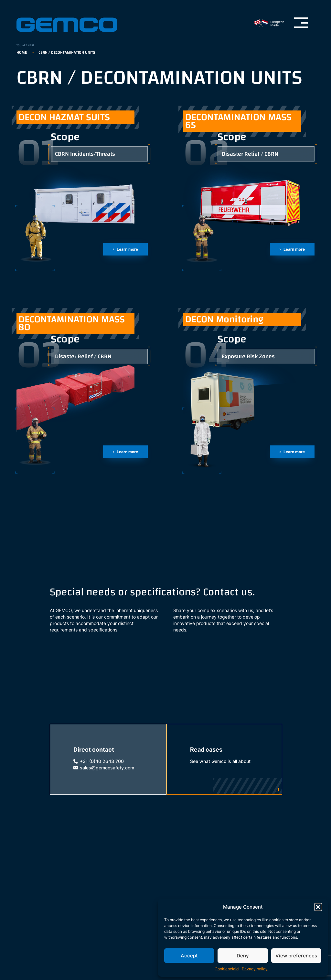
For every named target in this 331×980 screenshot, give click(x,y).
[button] (318, 907)
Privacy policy (255, 969)
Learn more (127, 249)
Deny (243, 956)
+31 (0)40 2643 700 (102, 761)
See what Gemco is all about (220, 761)
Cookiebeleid (227, 969)
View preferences (296, 956)
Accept (189, 956)
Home (22, 52)
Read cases (206, 750)
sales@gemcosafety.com (107, 768)
